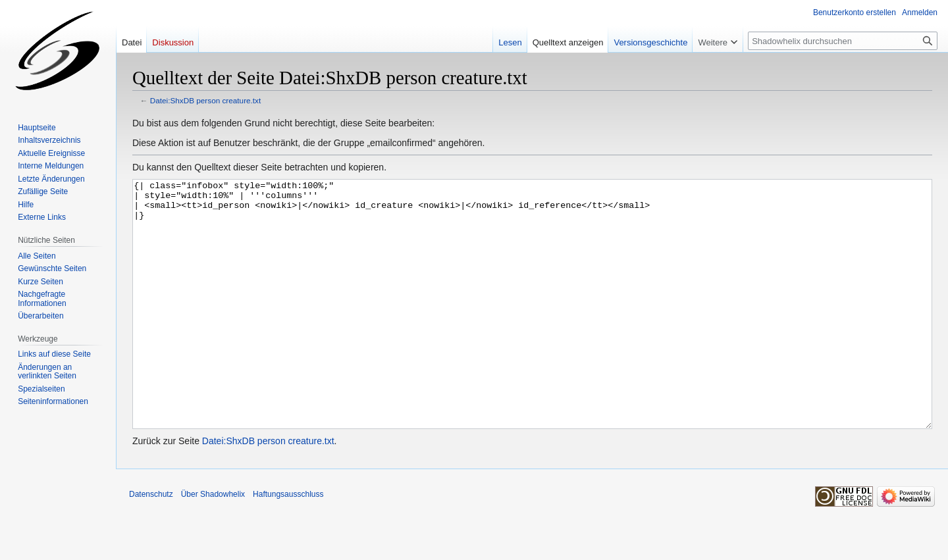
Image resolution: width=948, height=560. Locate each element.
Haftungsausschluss (288, 544)
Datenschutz (151, 544)
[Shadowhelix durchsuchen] (843, 41)
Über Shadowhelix (213, 544)
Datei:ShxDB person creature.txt (206, 100)
